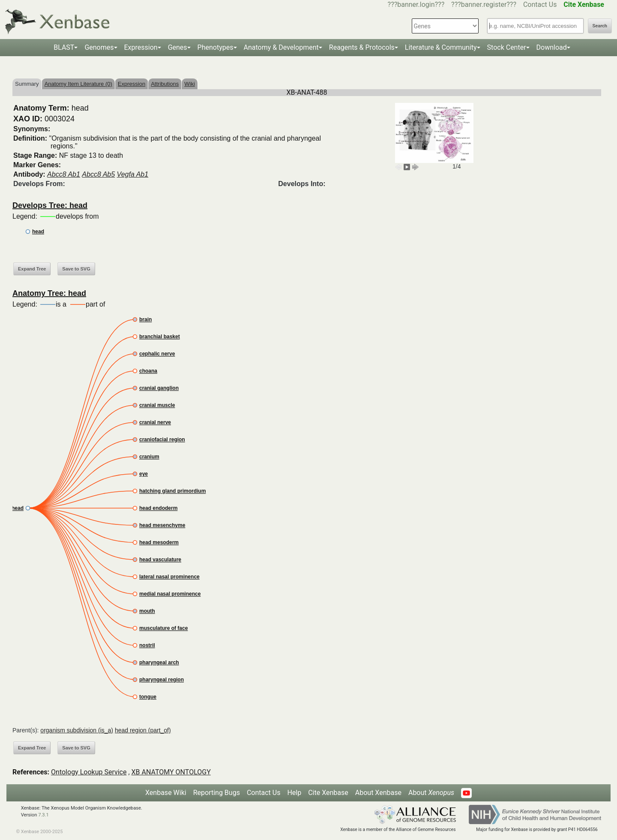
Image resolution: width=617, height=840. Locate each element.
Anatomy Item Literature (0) (78, 84)
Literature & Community (441, 47)
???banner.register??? (484, 5)
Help (294, 793)
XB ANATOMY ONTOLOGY (171, 772)
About (431, 793)
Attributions (165, 84)
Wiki (190, 84)
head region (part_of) (143, 730)
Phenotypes (216, 47)
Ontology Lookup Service (89, 772)
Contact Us (540, 5)
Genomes (99, 47)
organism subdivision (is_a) (77, 730)
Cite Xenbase (328, 793)
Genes (178, 47)
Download (552, 47)
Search (600, 26)
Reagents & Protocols (362, 47)
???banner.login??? (416, 5)
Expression (141, 47)
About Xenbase (378, 793)
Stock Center (507, 47)
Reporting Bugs (217, 793)
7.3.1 (43, 815)
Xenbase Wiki (166, 793)
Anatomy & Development (281, 47)
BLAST (64, 47)
